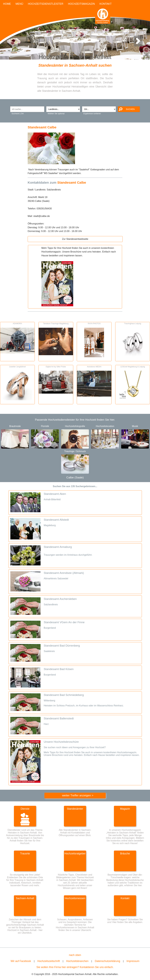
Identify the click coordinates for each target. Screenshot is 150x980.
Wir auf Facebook (21, 961)
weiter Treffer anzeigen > (78, 795)
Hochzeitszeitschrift (49, 961)
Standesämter (75, 809)
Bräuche (125, 854)
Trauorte (25, 854)
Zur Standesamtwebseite (75, 239)
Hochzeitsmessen (75, 898)
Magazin (125, 809)
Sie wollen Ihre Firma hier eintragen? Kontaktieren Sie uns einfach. (75, 967)
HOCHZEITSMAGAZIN (81, 4)
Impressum (133, 961)
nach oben (75, 955)
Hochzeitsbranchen (77, 961)
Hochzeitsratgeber (75, 854)
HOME (7, 4)
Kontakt (125, 898)
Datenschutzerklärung (107, 961)
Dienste (25, 809)
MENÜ (19, 4)
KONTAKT (106, 4)
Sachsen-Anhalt (25, 898)
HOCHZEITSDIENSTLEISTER (46, 4)
